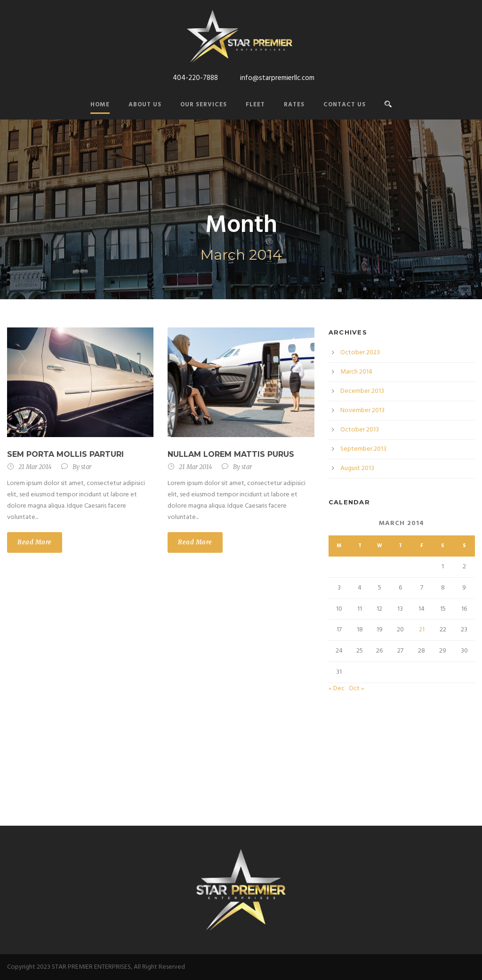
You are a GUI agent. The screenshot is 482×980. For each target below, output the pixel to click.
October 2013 (360, 430)
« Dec (337, 689)
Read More (35, 542)
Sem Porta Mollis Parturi (65, 454)
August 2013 (357, 468)
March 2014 (356, 372)
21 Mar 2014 (35, 467)
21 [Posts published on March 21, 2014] (422, 630)
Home (100, 105)
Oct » (357, 689)
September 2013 (363, 449)
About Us (145, 105)
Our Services (204, 105)
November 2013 (362, 410)
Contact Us (345, 105)
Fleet (255, 105)
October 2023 (360, 353)
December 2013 (362, 391)
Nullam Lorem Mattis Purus (231, 454)
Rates (294, 105)
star (86, 467)
